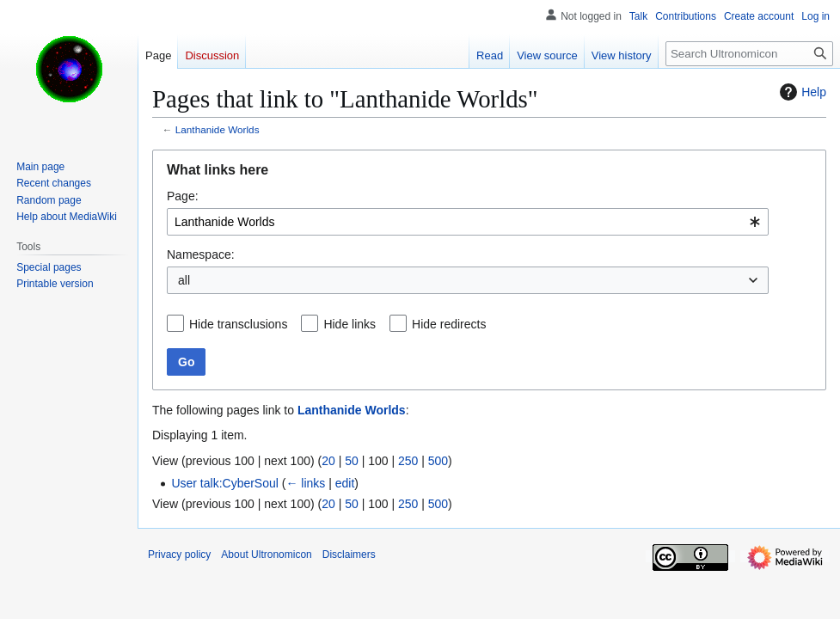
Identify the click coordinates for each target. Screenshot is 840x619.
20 (328, 461)
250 (408, 461)
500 (438, 461)
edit (345, 483)
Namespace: (201, 254)
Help (801, 92)
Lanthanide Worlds (218, 129)
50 (352, 461)
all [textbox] (184, 280)
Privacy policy (179, 555)
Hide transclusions (238, 324)
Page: (183, 196)
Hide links (349, 324)
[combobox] (468, 222)
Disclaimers (349, 555)
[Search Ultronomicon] (749, 54)
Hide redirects (449, 324)
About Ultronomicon (266, 555)
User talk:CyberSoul (225, 483)
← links (305, 483)
